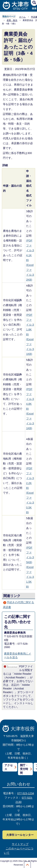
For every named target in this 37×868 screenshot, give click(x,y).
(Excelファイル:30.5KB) (30, 503)
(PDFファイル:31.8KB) (30, 325)
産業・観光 (12, 20)
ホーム (22, 17)
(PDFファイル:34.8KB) (30, 399)
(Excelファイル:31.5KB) (30, 577)
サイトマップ (20, 844)
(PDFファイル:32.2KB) (30, 478)
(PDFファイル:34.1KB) (30, 250)
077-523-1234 (26, 793)
